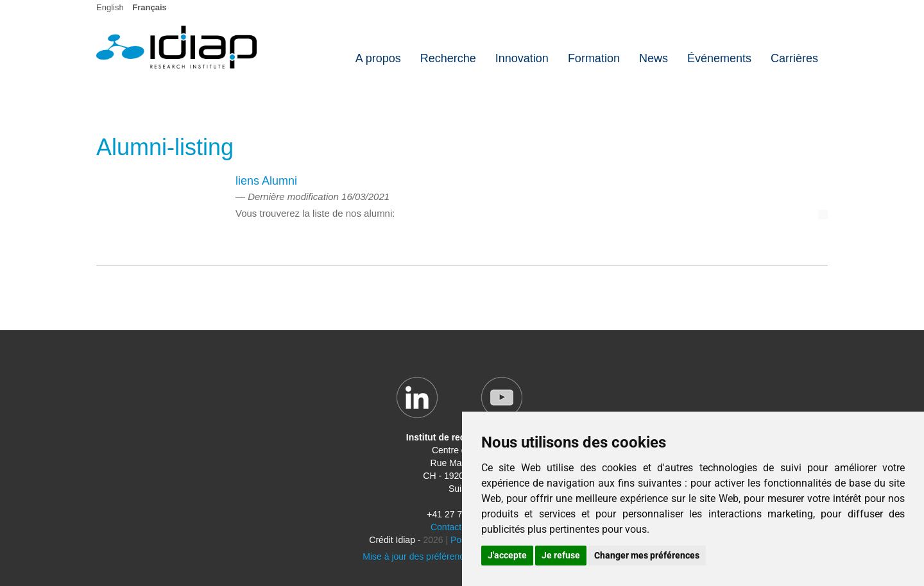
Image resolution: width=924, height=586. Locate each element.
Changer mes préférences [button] (647, 555)
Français (149, 7)
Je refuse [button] (561, 555)
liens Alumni (266, 181)
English (110, 7)
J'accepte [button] (507, 555)
